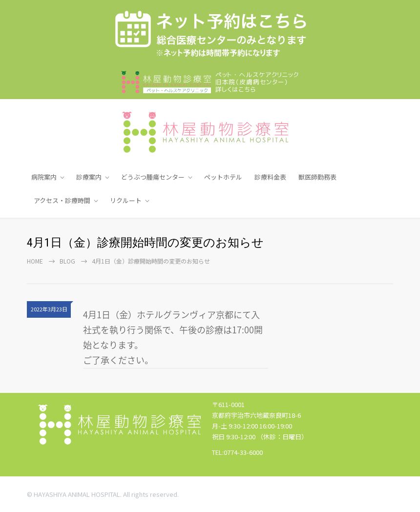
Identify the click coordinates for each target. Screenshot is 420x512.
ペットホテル (223, 177)
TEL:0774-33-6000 (237, 452)
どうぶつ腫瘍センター (153, 177)
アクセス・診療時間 (62, 200)
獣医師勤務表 (317, 177)
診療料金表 (270, 177)
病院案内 (44, 177)
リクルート (126, 200)
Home (35, 261)
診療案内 (89, 177)
